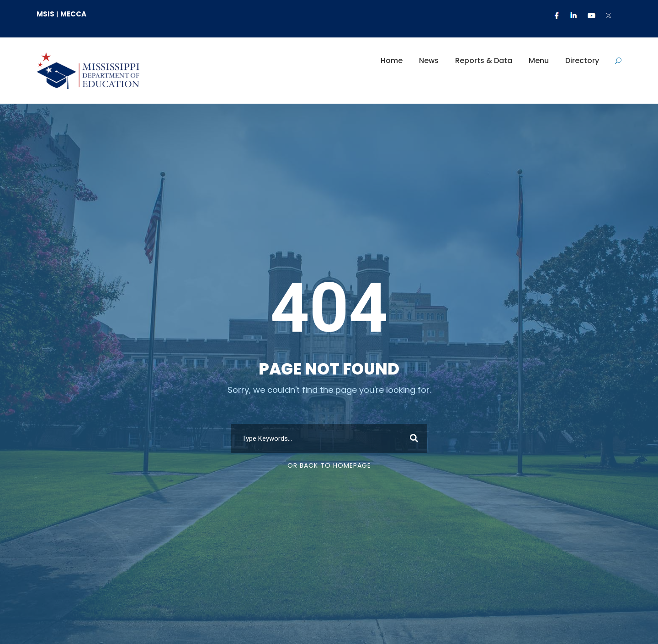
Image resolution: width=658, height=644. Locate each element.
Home (392, 61)
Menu (539, 61)
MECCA (73, 14)
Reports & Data (484, 61)
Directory (582, 61)
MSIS (45, 14)
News (429, 61)
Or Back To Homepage (329, 465)
